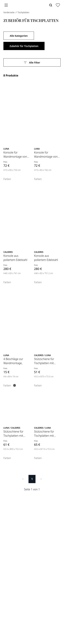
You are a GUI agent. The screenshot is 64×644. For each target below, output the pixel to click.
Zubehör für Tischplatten (24, 46)
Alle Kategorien (19, 36)
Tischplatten (23, 12)
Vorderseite (9, 12)
